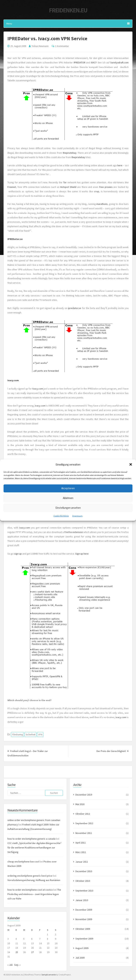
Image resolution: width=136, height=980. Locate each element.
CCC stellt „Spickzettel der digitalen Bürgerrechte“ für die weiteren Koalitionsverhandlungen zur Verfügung (34, 848)
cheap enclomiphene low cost (23, 862)
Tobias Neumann (40, 46)
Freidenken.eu (68, 10)
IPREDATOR (80, 63)
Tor (65, 182)
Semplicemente (49, 975)
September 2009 (84, 939)
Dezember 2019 (84, 795)
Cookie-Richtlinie (61, 516)
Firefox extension (74, 532)
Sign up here (82, 554)
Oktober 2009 (83, 929)
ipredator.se (75, 308)
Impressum (77, 516)
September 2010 (84, 891)
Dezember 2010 (84, 871)
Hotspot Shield (68, 187)
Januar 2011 (82, 862)
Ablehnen (68, 498)
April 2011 (81, 843)
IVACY (94, 63)
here (120, 165)
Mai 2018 (80, 804)
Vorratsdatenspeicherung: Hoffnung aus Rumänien (34, 880)
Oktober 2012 (83, 814)
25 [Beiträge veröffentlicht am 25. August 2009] (17, 952)
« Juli (10, 965)
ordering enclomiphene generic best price (30, 876)
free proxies (106, 187)
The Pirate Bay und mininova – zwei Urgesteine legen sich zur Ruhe (34, 894)
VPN (40, 734)
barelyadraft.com (120, 63)
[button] (131, 464)
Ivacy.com (13, 380)
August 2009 (82, 948)
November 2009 (84, 919)
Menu (68, 24)
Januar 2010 (82, 900)
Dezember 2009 (84, 910)
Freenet (12, 187)
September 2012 (84, 823)
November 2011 (84, 833)
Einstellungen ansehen (68, 508)
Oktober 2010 (83, 881)
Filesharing (17, 734)
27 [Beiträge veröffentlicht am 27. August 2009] (32, 952)
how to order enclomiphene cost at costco (30, 890)
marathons (102, 204)
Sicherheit (30, 734)
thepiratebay (70, 153)
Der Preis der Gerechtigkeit (113, 751)
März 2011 (81, 852)
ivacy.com (40, 406)
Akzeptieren (68, 488)
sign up (18, 554)
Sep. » (17, 965)
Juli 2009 (80, 958)
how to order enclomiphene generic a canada (31, 839)
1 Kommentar (62, 46)
